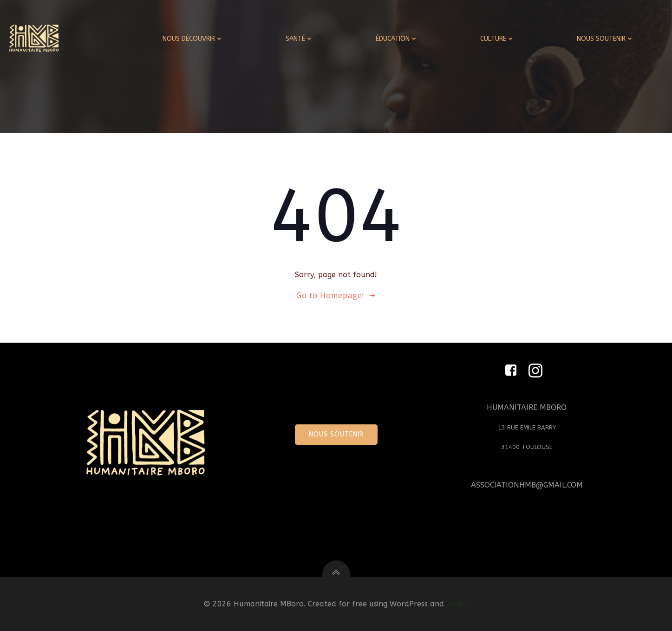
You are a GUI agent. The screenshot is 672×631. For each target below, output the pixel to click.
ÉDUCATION (397, 39)
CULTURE (497, 39)
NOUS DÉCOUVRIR (193, 39)
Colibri (457, 604)
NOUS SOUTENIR (605, 39)
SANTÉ (300, 39)
